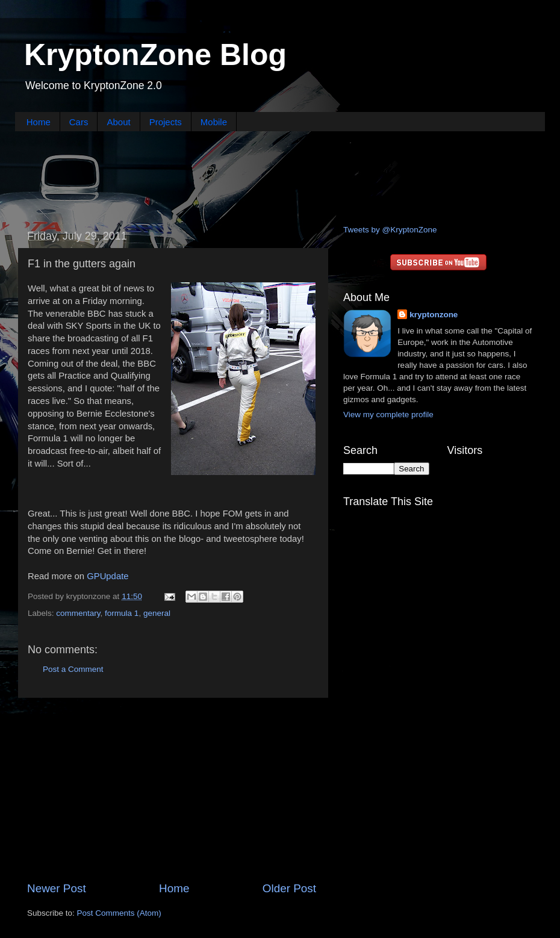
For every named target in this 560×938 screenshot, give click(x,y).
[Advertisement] (280, 176)
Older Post (289, 888)
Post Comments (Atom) (119, 913)
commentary (78, 613)
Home (39, 122)
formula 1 (122, 613)
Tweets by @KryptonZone (390, 230)
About (118, 122)
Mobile (214, 122)
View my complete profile (388, 415)
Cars (79, 122)
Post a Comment (73, 669)
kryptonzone (434, 315)
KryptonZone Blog (155, 55)
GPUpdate (107, 576)
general (157, 613)
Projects (166, 122)
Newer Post (57, 888)
